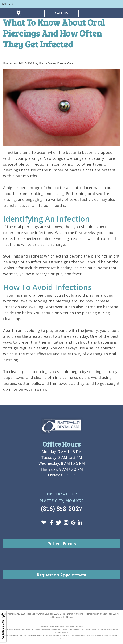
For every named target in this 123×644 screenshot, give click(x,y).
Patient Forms (62, 543)
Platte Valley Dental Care (38, 614)
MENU (8, 4)
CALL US (61, 13)
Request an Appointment (61, 575)
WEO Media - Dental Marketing (69, 614)
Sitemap (69, 617)
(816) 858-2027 (61, 508)
